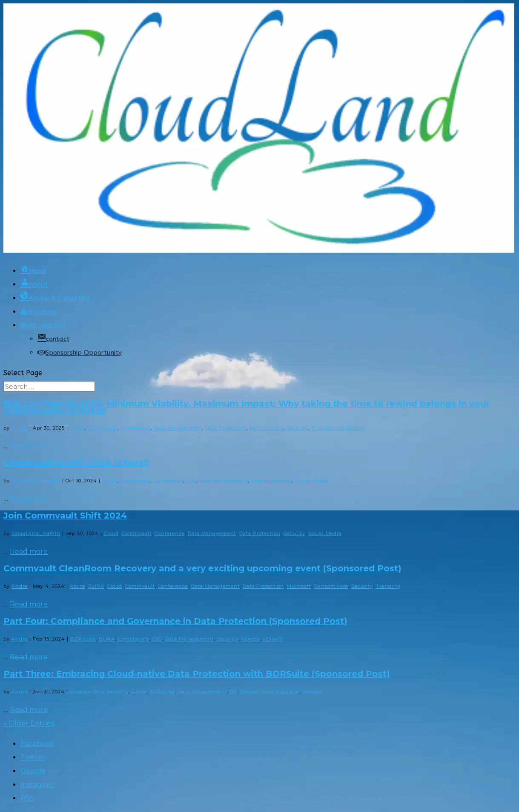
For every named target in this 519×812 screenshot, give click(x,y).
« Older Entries (29, 723)
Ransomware (267, 428)
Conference (136, 428)
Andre (20, 428)
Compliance (133, 639)
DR (233, 692)
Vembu (251, 639)
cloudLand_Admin (36, 481)
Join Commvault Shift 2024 (65, 516)
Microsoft (299, 586)
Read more (29, 446)
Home (33, 271)
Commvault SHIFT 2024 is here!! (76, 463)
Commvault (103, 428)
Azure (77, 586)
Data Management (178, 428)
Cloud (77, 428)
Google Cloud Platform (270, 692)
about (34, 285)
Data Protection (226, 428)
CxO (191, 481)
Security (297, 428)
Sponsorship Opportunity (80, 353)
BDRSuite (83, 639)
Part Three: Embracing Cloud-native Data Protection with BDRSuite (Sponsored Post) (197, 674)
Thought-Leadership (338, 428)
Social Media (312, 481)
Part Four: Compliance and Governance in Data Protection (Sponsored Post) (175, 621)
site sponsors (43, 325)
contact (53, 339)
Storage (312, 692)
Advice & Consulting (55, 298)
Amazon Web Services (99, 692)
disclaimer (39, 312)
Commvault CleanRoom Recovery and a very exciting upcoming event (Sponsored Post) (202, 568)
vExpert (273, 639)
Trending (388, 586)
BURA (96, 586)
